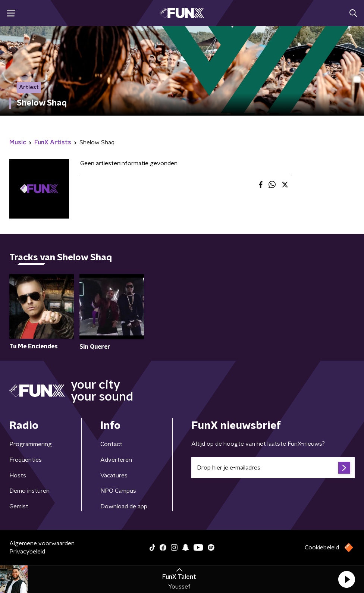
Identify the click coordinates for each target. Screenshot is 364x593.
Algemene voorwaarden (42, 543)
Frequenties (26, 460)
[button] (346, 579)
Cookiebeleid (322, 547)
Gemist (19, 506)
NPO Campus (118, 491)
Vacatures (114, 476)
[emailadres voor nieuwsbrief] (273, 468)
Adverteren (116, 460)
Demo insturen (29, 491)
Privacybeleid (27, 552)
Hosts (18, 476)
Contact (111, 444)
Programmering (31, 444)
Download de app (124, 506)
